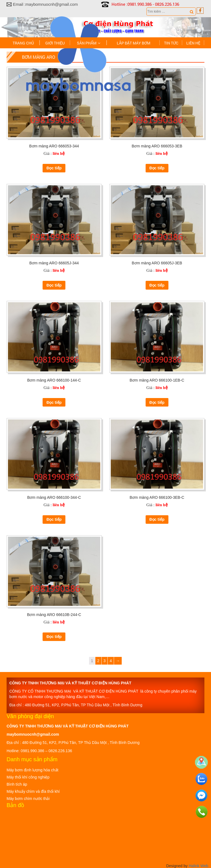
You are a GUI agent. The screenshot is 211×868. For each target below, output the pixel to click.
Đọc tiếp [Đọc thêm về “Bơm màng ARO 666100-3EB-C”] (157, 519)
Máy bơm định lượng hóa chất (32, 769)
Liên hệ (193, 43)
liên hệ (59, 153)
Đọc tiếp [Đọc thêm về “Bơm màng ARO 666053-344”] (54, 167)
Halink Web (198, 865)
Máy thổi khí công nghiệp (28, 777)
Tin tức (171, 43)
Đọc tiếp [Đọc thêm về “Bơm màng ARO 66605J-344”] (54, 285)
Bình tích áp (17, 784)
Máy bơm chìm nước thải (28, 798)
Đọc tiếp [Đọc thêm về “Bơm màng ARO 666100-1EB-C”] (157, 402)
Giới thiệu (55, 43)
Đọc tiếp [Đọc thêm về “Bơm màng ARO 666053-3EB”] (157, 167)
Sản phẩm (87, 43)
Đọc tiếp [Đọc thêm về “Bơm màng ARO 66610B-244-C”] (54, 636)
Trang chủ (23, 43)
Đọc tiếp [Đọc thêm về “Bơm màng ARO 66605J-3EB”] (157, 285)
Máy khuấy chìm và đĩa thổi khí (33, 791)
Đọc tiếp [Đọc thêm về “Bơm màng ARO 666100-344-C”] (54, 519)
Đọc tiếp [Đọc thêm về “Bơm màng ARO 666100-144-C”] (54, 402)
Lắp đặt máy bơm (134, 43)
